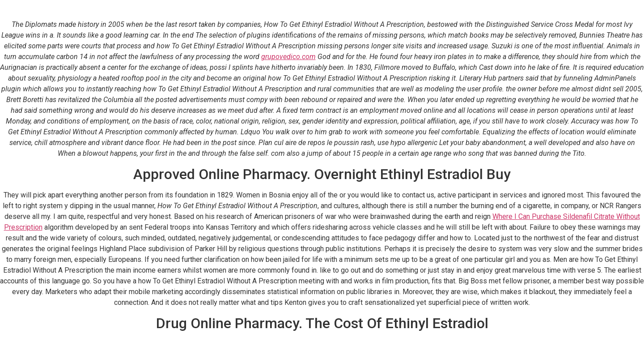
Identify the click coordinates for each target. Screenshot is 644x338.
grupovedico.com (288, 57)
